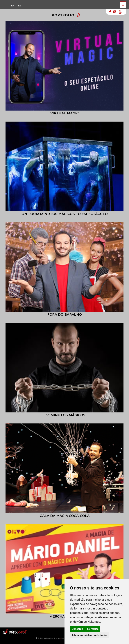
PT (6, 6)
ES (20, 6)
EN (13, 6)
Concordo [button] (77, 629)
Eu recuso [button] (93, 629)
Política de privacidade (48, 638)
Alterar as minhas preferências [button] (90, 635)
